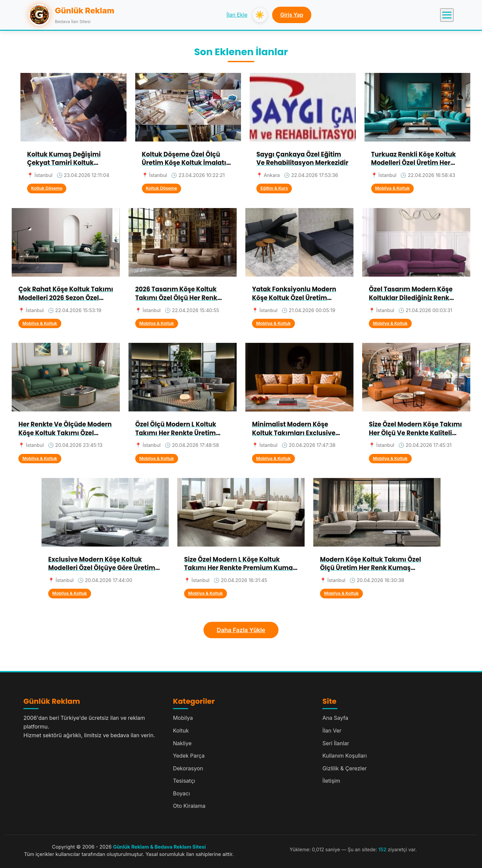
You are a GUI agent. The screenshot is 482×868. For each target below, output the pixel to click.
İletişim (331, 781)
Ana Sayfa (335, 718)
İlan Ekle (237, 15)
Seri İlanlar (336, 743)
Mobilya (183, 718)
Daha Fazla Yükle (241, 630)
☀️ (260, 15)
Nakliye (182, 743)
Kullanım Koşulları (345, 756)
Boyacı (182, 793)
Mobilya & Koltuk (393, 188)
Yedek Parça (189, 756)
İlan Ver (332, 731)
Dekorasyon (188, 768)
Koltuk (181, 731)
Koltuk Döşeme (47, 188)
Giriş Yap (292, 15)
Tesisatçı (184, 781)
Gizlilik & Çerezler (344, 768)
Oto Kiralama (189, 806)
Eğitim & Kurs (274, 188)
